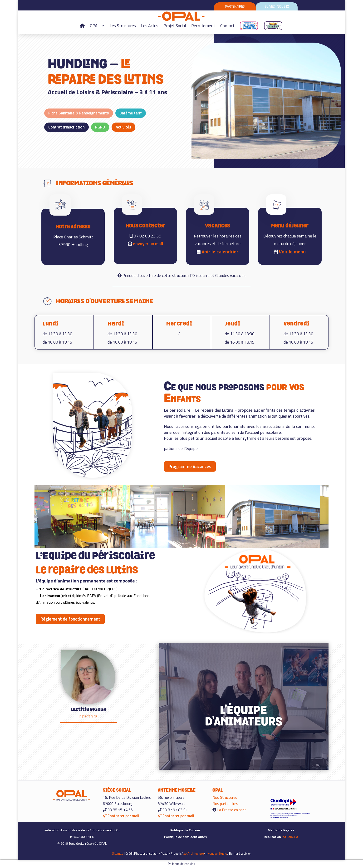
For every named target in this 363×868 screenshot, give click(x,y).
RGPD (100, 127)
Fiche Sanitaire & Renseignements (79, 113)
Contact (227, 26)
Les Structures (123, 26)
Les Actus (150, 26)
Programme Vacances (190, 466)
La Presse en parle (232, 810)
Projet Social (175, 26)
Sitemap (118, 853)
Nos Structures (225, 797)
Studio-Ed (291, 837)
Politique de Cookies (185, 830)
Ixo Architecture (193, 853)
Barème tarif (131, 113)
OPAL (95, 26)
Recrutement (203, 26)
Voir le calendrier (220, 252)
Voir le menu (292, 252)
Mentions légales (281, 830)
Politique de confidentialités (185, 837)
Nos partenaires (225, 804)
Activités (123, 127)
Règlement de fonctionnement (70, 619)
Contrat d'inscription (66, 127)
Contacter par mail (121, 816)
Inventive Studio (216, 853)
